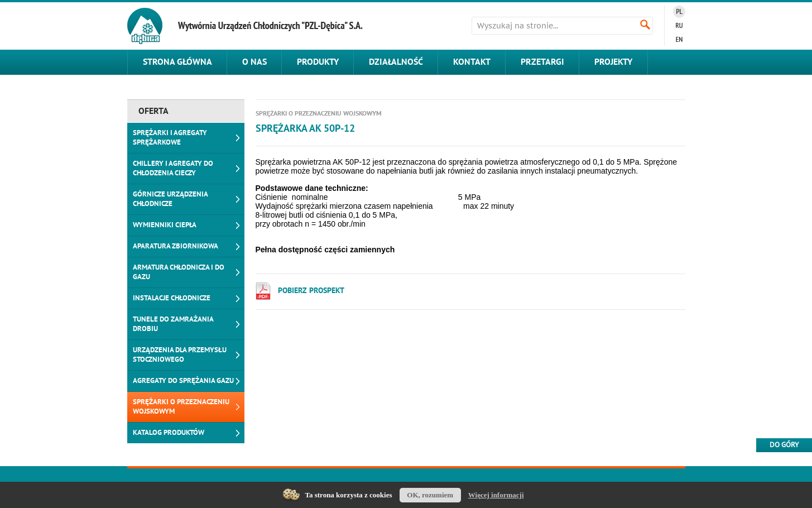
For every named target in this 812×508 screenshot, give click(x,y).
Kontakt (472, 62)
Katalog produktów (169, 433)
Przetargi (542, 62)
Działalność (396, 62)
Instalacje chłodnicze (172, 298)
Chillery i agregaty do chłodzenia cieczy (173, 168)
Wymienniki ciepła (165, 225)
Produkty (318, 62)
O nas (254, 62)
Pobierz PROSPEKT (311, 291)
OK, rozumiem (430, 495)
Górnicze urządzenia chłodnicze (170, 199)
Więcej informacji (496, 495)
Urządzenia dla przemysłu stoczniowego (180, 355)
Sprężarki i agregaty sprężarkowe (170, 138)
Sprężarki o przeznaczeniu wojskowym (181, 407)
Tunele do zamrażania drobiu (173, 324)
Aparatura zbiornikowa (176, 246)
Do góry (784, 445)
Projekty (613, 62)
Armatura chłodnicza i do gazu (179, 272)
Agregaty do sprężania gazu (183, 381)
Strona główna (177, 62)
